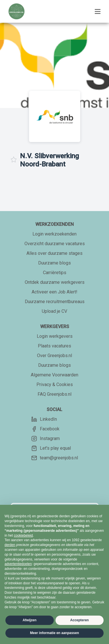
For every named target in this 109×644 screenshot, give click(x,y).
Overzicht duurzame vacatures (55, 244)
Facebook (45, 429)
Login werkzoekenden (54, 234)
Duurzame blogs (54, 263)
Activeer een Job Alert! (54, 292)
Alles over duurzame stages (54, 253)
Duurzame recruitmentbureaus (55, 302)
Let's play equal (51, 448)
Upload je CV (54, 311)
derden (10, 545)
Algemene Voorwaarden (54, 375)
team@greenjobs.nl (55, 458)
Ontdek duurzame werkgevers (55, 282)
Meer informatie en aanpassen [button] (54, 633)
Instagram (46, 439)
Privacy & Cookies (55, 384)
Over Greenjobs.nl (54, 356)
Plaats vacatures (54, 346)
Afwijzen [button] (29, 620)
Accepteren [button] (80, 620)
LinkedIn (44, 419)
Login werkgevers (55, 336)
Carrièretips (55, 273)
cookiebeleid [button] (23, 535)
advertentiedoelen (18, 564)
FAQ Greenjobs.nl (54, 394)
